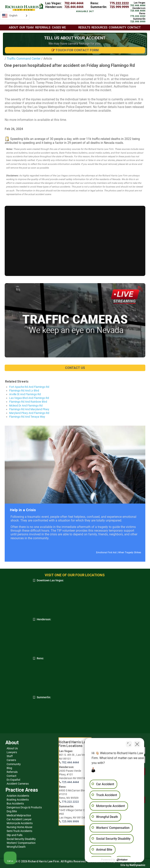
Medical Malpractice (19, 815)
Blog (9, 768)
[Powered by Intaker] (117, 860)
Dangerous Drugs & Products (24, 807)
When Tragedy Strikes (130, 552)
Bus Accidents (15, 803)
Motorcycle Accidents (20, 823)
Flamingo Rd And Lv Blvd (24, 391)
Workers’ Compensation (21, 843)
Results (84, 27)
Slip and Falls (15, 835)
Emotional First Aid (106, 552)
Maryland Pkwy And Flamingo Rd (29, 413)
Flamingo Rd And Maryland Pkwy (29, 409)
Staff (10, 756)
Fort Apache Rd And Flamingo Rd (29, 387)
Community (14, 764)
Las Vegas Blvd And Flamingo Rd (29, 398)
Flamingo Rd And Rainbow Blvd (28, 402)
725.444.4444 (74, 7)
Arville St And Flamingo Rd (25, 394)
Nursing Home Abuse (19, 827)
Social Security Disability (21, 839)
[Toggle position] (129, 743)
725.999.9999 (119, 7)
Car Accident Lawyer (19, 819)
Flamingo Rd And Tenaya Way (27, 417)
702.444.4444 (74, 3)
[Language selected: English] (15, 16)
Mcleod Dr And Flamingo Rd (26, 406)
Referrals (12, 772)
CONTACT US (75, 368)
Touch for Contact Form (75, 50)
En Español (13, 780)
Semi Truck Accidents (19, 831)
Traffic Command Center (23, 59)
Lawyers (12, 752)
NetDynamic (137, 865)
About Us (12, 748)
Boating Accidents (18, 800)
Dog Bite (12, 811)
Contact (12, 776)
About (13, 27)
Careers (11, 760)
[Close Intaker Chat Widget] (137, 743)
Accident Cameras (18, 784)
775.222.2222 (119, 3)
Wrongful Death (16, 847)
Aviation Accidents (18, 796)
